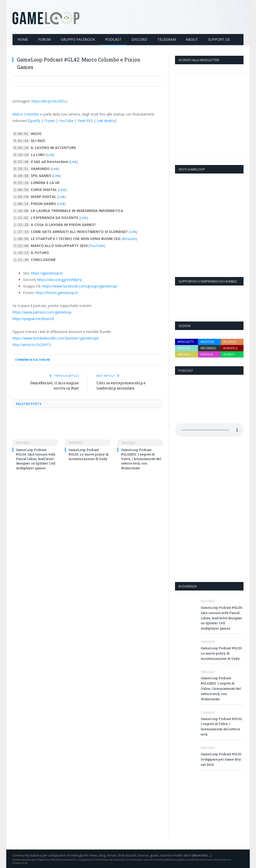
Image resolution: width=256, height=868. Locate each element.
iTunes (50, 120)
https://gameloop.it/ (47, 273)
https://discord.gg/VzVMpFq (59, 279)
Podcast (113, 39)
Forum (44, 39)
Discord (139, 39)
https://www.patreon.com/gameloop (42, 312)
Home (23, 39)
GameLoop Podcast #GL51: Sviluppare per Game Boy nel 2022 (221, 759)
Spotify (35, 120)
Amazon (129, 238)
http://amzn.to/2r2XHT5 (32, 344)
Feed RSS (85, 120)
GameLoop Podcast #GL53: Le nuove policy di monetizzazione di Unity (88, 454)
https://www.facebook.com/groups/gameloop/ (80, 286)
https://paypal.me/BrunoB (33, 318)
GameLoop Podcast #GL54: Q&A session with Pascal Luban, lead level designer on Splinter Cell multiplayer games (36, 459)
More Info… (202, 855)
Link (50, 154)
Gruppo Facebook (78, 39)
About (192, 39)
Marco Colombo (26, 114)
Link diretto (106, 120)
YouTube (66, 120)
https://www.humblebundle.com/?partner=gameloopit (56, 338)
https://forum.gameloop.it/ (57, 292)
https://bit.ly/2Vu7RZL (49, 101)
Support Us (219, 39)
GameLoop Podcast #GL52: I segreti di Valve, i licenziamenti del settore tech (222, 726)
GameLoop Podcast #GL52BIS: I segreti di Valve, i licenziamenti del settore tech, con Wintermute (141, 459)
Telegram (166, 39)
